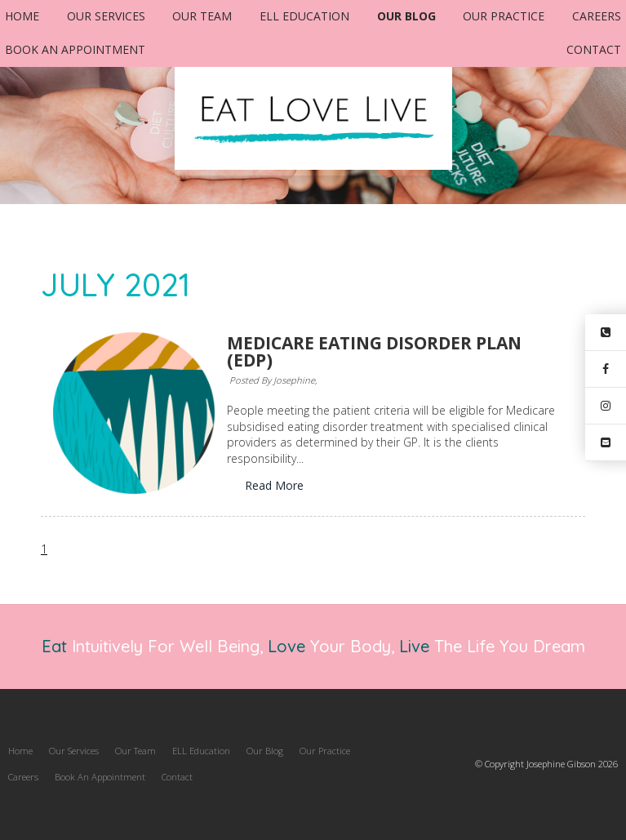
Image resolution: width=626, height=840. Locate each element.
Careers (597, 16)
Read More (274, 486)
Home (22, 16)
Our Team (202, 16)
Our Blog (406, 16)
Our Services (106, 16)
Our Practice (504, 16)
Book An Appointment (75, 49)
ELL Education (304, 16)
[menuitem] (20, 751)
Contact (594, 49)
